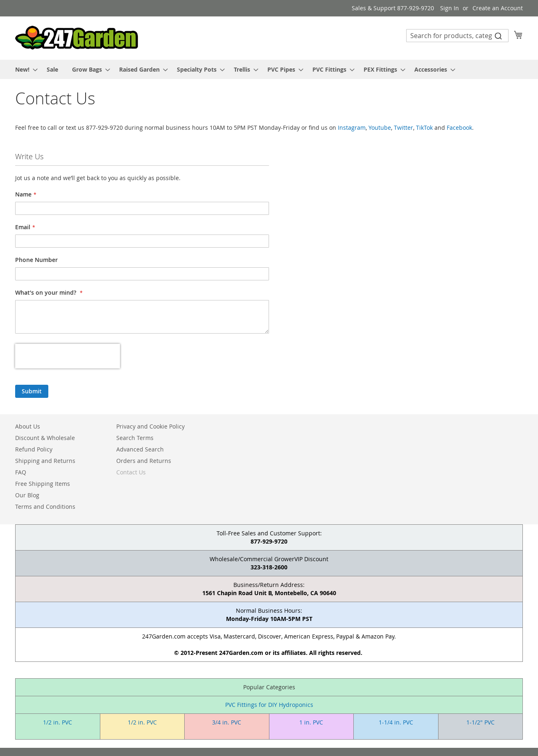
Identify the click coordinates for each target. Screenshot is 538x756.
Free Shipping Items (43, 484)
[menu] (269, 69)
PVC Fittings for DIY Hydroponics (269, 705)
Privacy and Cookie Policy (150, 426)
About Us (28, 426)
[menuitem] (24, 69)
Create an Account (498, 8)
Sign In (450, 8)
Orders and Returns (144, 461)
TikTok (424, 128)
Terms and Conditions (45, 507)
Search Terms (135, 438)
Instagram (352, 128)
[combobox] (457, 36)
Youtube (380, 128)
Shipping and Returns (45, 461)
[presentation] (68, 356)
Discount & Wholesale (45, 438)
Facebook (459, 128)
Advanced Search (140, 449)
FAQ (21, 472)
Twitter (403, 128)
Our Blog (27, 495)
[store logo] (77, 38)
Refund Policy (34, 449)
